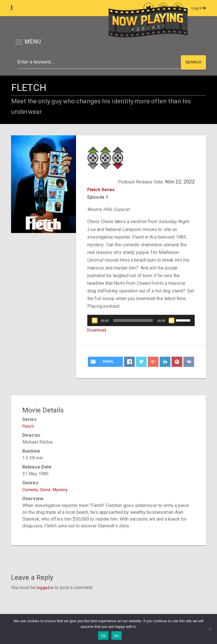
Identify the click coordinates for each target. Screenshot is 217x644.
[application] (141, 320)
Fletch (29, 426)
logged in (46, 587)
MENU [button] (28, 42)
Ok (103, 636)
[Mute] (172, 320)
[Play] (95, 320)
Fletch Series (102, 189)
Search (193, 62)
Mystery (63, 489)
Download (97, 329)
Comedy (31, 489)
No (117, 636)
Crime (47, 489)
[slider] (133, 320)
